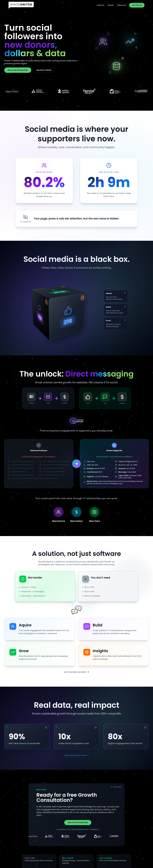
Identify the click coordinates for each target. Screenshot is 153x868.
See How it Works (44, 70)
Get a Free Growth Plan (18, 70)
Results (111, 5)
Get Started (137, 5)
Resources (121, 5)
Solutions (101, 5)
